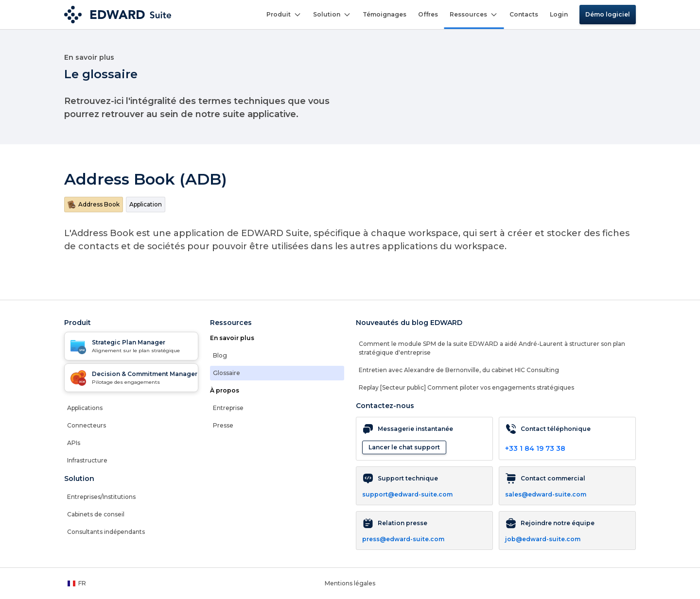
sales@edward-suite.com (546, 494)
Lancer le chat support (404, 447)
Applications (85, 408)
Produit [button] (284, 15)
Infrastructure (87, 460)
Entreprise (228, 408)
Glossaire (227, 373)
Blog (220, 355)
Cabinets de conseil (96, 514)
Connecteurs (87, 425)
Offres (428, 14)
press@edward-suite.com (403, 539)
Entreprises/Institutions (101, 497)
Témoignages (385, 14)
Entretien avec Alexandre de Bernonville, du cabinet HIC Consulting (459, 370)
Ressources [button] (474, 15)
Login (559, 14)
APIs (74, 443)
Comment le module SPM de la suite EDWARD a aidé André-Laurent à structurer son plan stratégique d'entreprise (492, 348)
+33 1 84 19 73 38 (535, 448)
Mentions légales (350, 583)
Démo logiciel (608, 14)
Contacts (524, 14)
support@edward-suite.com (407, 494)
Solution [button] (332, 15)
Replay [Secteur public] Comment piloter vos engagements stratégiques (466, 387)
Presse (223, 425)
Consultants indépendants (106, 532)
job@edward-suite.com (543, 539)
